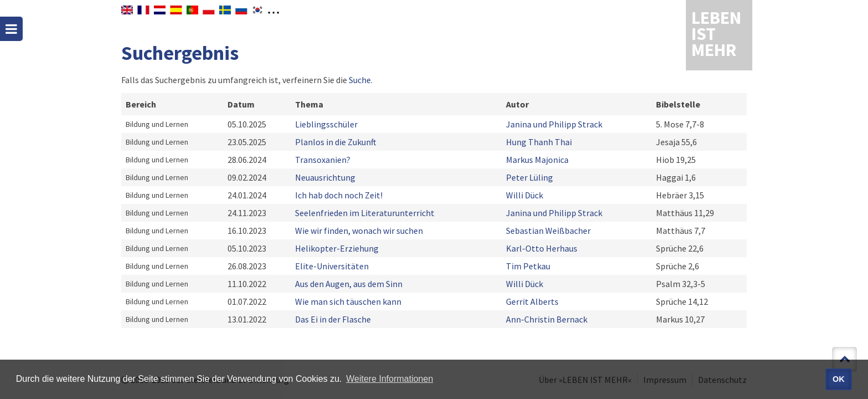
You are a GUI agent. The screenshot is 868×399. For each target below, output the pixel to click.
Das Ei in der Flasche (333, 319)
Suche (360, 80)
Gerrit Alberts (532, 301)
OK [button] (839, 379)
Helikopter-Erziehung (337, 248)
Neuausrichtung (325, 177)
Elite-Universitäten (332, 266)
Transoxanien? (323, 160)
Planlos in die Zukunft (336, 142)
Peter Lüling (529, 177)
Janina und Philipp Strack (554, 124)
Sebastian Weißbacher (548, 231)
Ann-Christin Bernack (547, 319)
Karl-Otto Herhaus (542, 248)
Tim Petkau (528, 266)
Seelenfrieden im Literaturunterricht (365, 213)
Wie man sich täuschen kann (348, 301)
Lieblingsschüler (326, 124)
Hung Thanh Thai (539, 142)
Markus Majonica (537, 160)
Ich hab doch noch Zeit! (339, 195)
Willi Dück (525, 195)
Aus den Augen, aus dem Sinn (349, 284)
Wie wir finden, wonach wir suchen (359, 231)
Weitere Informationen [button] (389, 379)
